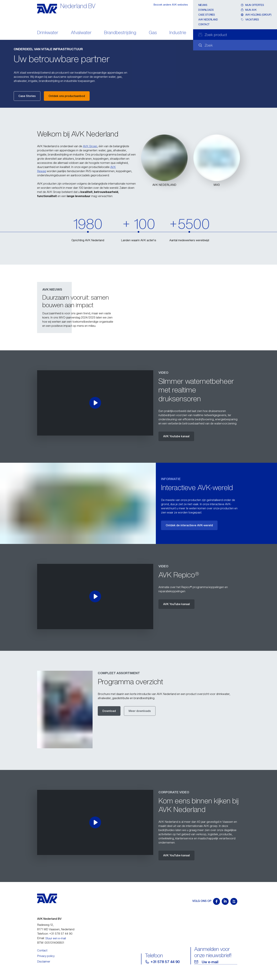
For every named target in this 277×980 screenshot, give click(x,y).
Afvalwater (81, 33)
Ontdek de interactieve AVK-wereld (189, 525)
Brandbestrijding (120, 33)
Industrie (178, 33)
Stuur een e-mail (56, 938)
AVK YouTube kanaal (176, 604)
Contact (204, 24)
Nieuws (203, 5)
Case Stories (27, 96)
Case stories (207, 15)
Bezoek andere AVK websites (171, 5)
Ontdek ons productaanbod (67, 96)
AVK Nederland (208, 19)
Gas (153, 33)
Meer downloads (140, 711)
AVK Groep (90, 146)
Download (109, 711)
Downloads (206, 10)
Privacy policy (46, 956)
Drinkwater (48, 33)
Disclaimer (44, 961)
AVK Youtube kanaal (176, 436)
